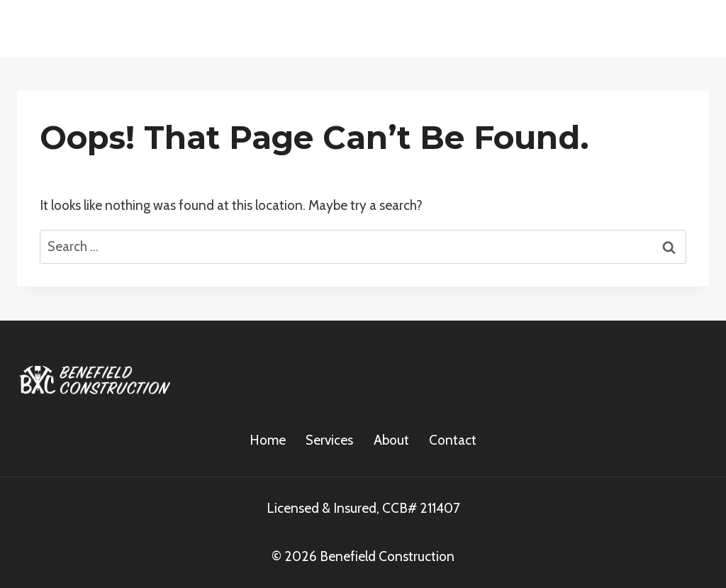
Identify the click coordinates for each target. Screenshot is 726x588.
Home (268, 440)
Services (329, 440)
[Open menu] (692, 28)
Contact (453, 440)
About (391, 440)
